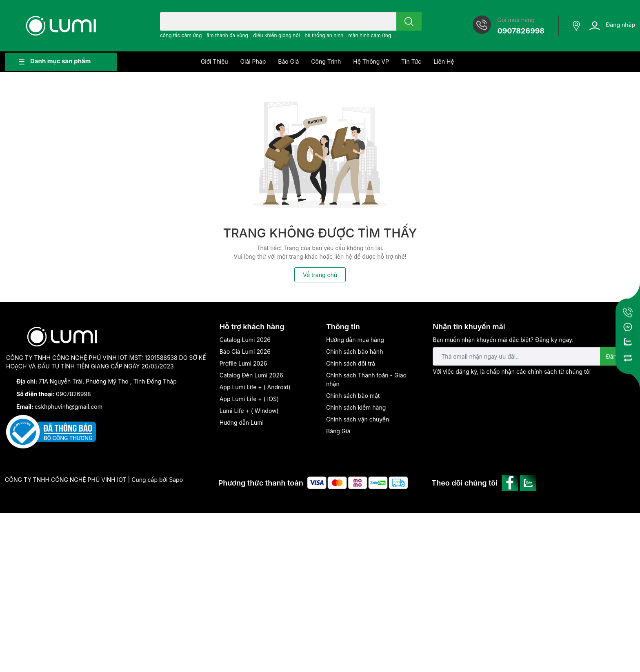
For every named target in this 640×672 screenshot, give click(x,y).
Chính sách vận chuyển (358, 419)
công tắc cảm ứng (181, 35)
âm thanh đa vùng (227, 35)
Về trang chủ (320, 275)
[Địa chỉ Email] (533, 356)
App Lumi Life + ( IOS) (249, 399)
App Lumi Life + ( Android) (255, 387)
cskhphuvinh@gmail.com (69, 407)
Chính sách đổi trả (351, 363)
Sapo (176, 480)
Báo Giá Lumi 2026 (245, 352)
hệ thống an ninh (324, 35)
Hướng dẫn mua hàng (355, 340)
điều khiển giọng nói (277, 35)
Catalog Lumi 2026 (245, 340)
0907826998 (521, 31)
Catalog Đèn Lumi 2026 (251, 375)
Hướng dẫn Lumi (242, 422)
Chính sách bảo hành (354, 352)
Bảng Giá (338, 431)
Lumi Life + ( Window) (249, 411)
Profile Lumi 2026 (243, 363)
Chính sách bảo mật (353, 396)
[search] (409, 21)
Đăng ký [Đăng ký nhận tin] (617, 356)
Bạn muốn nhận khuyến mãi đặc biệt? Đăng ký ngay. (503, 340)
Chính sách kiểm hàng (356, 407)
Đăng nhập (620, 25)
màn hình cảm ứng (370, 35)
